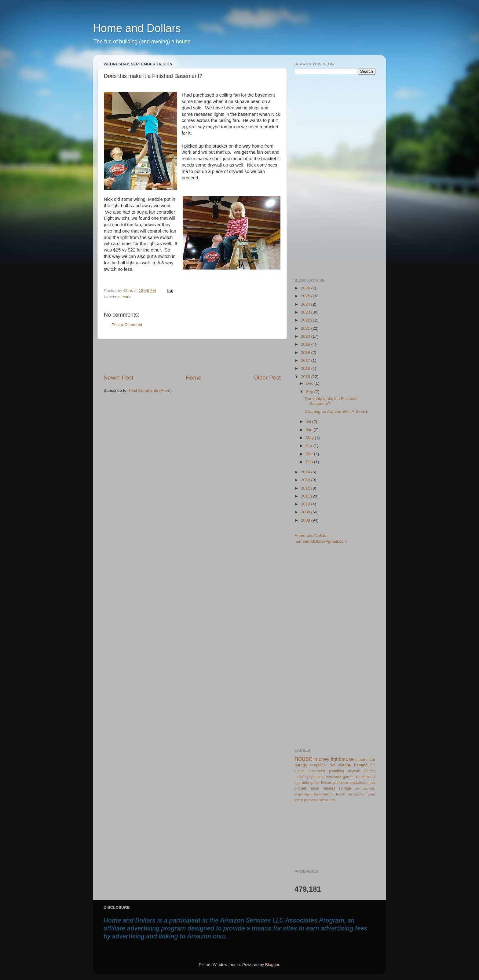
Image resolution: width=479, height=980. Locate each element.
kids (350, 794)
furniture (328, 794)
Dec (310, 383)
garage (301, 765)
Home (193, 378)
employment (303, 794)
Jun (310, 430)
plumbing (336, 771)
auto (305, 783)
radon (314, 788)
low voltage (340, 765)
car (373, 760)
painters (310, 800)
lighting (370, 771)
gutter (315, 783)
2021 (306, 328)
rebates (329, 788)
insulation (357, 783)
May (310, 438)
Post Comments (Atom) (150, 390)
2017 (306, 360)
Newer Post (119, 378)
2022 (306, 320)
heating (361, 765)
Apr (310, 446)
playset (300, 788)
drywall (354, 771)
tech (332, 800)
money (322, 759)
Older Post (267, 378)
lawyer (359, 794)
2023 (306, 312)
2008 (306, 520)
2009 (306, 512)
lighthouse (342, 759)
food (317, 794)
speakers (317, 777)
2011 (306, 496)
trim (298, 783)
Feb (310, 462)
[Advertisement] (192, 356)
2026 (306, 288)
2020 (306, 336)
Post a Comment (127, 325)
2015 (306, 377)
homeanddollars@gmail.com (321, 541)
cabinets (369, 788)
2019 (306, 344)
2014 (306, 472)
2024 (306, 304)
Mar (310, 454)
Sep (310, 392)
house (303, 759)
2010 (306, 504)
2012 (306, 488)
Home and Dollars (137, 28)
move (371, 783)
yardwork (334, 777)
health (340, 794)
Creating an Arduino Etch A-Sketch (337, 411)
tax (373, 777)
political (322, 800)
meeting (301, 777)
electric (125, 297)
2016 (306, 368)
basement (317, 771)
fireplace (318, 765)
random (362, 777)
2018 (306, 352)
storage (345, 788)
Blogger (272, 965)
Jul (309, 422)
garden (349, 777)
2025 (306, 296)
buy (357, 788)
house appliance (335, 783)
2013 (306, 480)
